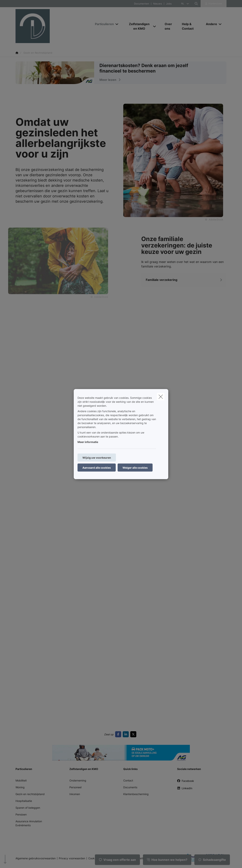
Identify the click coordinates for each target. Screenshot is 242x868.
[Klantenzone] (214, 4)
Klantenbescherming (136, 794)
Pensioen (21, 814)
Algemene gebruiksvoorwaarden (36, 858)
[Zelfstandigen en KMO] (138, 26)
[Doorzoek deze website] (196, 4)
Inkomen (75, 794)
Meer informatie (88, 442)
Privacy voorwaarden (72, 858)
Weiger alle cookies (135, 467)
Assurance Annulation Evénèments (29, 823)
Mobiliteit (21, 780)
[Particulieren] (103, 24)
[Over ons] (169, 26)
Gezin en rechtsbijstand (30, 794)
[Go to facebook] (119, 734)
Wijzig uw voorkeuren (97, 457)
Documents (130, 787)
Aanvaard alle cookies (97, 467)
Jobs (169, 4)
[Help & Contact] (190, 26)
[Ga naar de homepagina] (53, 26)
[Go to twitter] (134, 734)
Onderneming (78, 780)
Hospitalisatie (24, 801)
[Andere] (210, 24)
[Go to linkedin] (126, 734)
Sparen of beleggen (28, 808)
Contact (128, 780)
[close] (161, 397)
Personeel (75, 787)
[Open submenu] (117, 24)
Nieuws (158, 4)
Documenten (142, 4)
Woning (20, 787)
